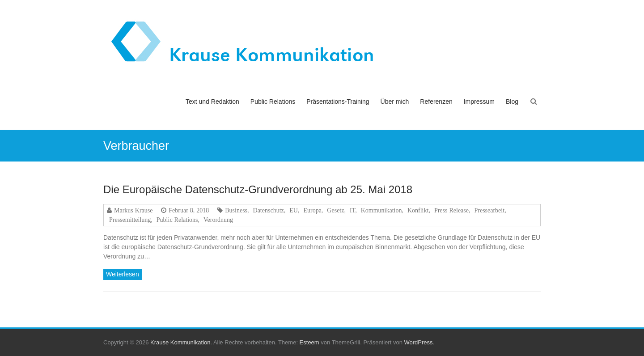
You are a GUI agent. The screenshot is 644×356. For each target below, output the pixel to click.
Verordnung (218, 220)
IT (352, 210)
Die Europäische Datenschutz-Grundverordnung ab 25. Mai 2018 (258, 189)
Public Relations (273, 102)
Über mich (395, 102)
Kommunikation (381, 210)
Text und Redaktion (212, 102)
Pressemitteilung (130, 220)
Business (236, 210)
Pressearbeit (489, 210)
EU (294, 210)
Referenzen (436, 102)
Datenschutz (269, 210)
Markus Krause (133, 210)
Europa (312, 210)
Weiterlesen (123, 274)
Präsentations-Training (338, 102)
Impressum (479, 102)
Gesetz (335, 210)
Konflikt (418, 210)
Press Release (451, 210)
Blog (512, 102)
